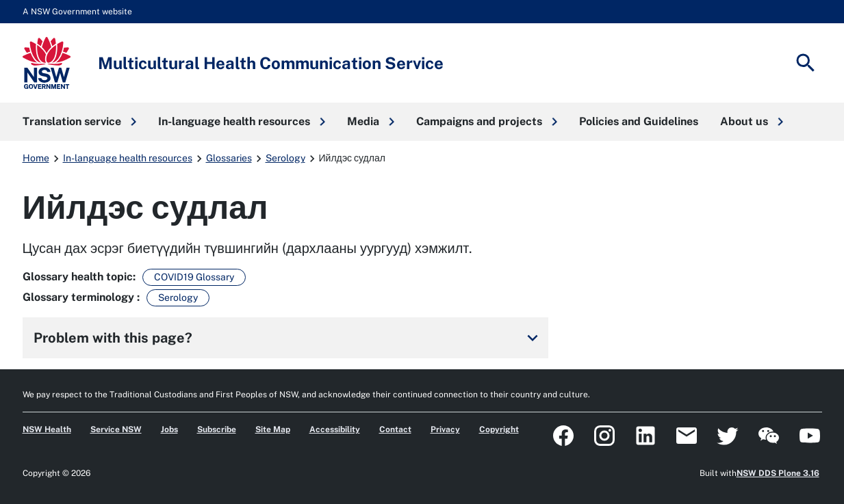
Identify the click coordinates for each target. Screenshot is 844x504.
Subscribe (217, 429)
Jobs (169, 429)
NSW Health (47, 429)
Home (36, 158)
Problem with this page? (288, 338)
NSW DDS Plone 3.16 (778, 473)
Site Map (273, 429)
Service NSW (116, 429)
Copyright (499, 429)
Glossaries (229, 158)
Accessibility (335, 429)
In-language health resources (128, 158)
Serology (285, 158)
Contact (395, 429)
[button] (79, 122)
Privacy (445, 429)
